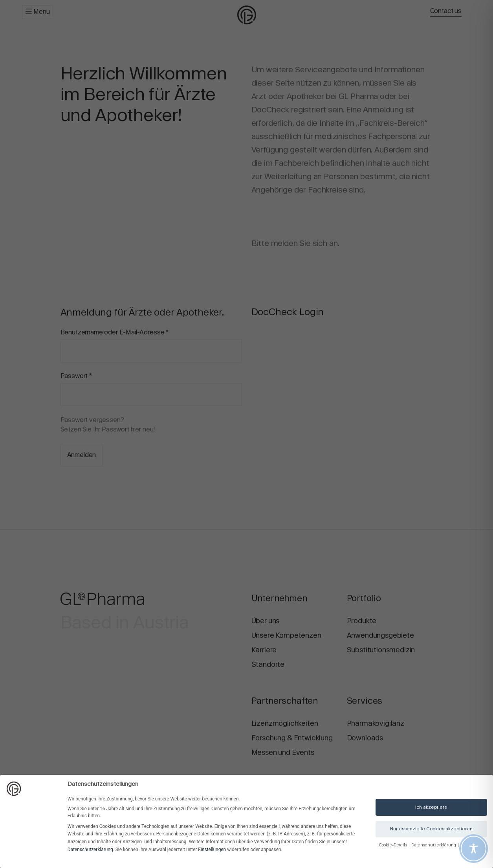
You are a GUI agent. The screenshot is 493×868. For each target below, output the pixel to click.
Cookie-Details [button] (393, 845)
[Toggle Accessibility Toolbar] (474, 849)
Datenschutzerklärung (90, 850)
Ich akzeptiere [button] (431, 807)
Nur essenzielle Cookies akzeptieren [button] (431, 829)
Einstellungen (212, 850)
